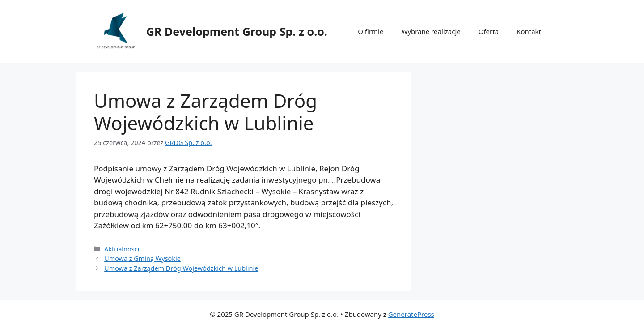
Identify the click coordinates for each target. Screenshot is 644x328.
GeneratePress (411, 314)
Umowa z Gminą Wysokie (142, 258)
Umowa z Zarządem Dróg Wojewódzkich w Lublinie (181, 268)
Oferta (489, 31)
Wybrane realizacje (431, 31)
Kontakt (529, 31)
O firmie (371, 31)
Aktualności (122, 249)
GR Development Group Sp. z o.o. (237, 31)
